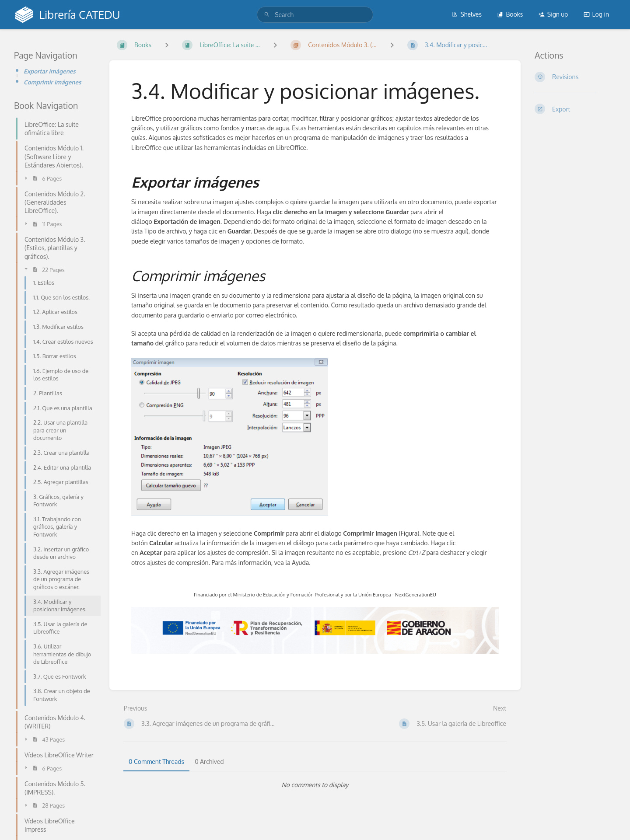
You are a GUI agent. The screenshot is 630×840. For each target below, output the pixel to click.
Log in (596, 14)
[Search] (267, 15)
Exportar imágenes (50, 71)
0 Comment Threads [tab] (156, 762)
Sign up (553, 14)
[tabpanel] (315, 785)
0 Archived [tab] (209, 762)
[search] (315, 15)
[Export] (575, 109)
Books (510, 14)
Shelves (467, 14)
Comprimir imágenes (52, 82)
